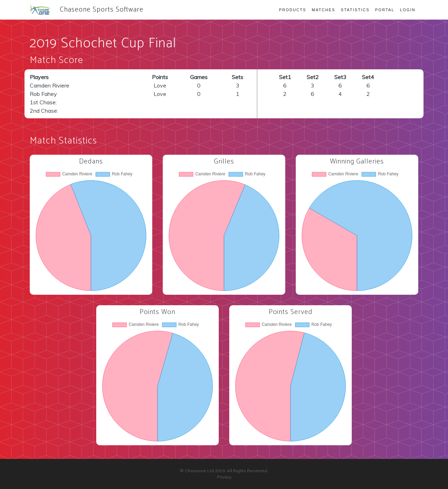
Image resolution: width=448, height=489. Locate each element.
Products (293, 10)
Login (408, 10)
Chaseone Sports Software (87, 10)
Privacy (224, 477)
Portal (385, 10)
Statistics (355, 10)
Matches (324, 10)
